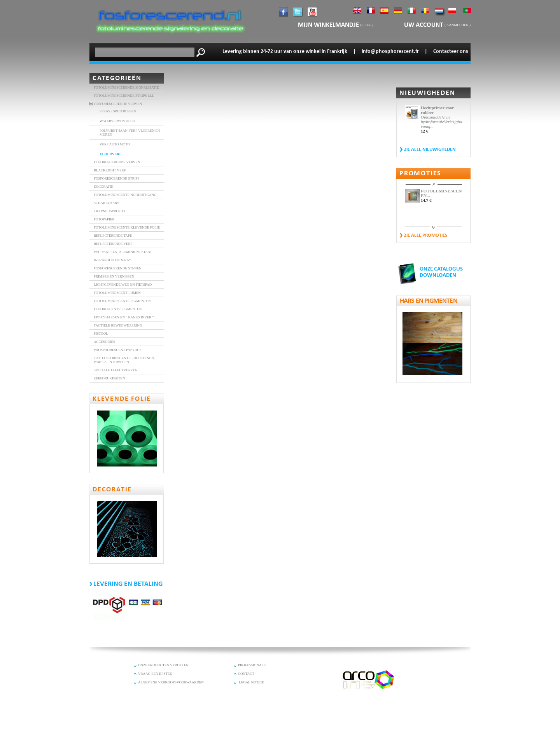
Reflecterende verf (113, 244)
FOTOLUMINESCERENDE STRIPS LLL (124, 96)
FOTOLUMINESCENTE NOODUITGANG (125, 195)
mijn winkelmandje (328, 25)
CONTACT (246, 674)
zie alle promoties (426, 235)
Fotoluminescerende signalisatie (126, 87)
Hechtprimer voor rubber (437, 110)
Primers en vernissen (114, 276)
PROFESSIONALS (252, 665)
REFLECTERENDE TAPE (113, 236)
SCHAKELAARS (107, 203)
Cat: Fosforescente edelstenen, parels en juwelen (124, 360)
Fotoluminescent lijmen (117, 293)
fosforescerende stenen (118, 268)
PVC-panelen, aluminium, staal (123, 252)
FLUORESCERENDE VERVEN (117, 162)
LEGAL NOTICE (251, 682)
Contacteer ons (451, 52)
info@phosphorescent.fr (390, 52)
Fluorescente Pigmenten (118, 309)
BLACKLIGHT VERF (110, 170)
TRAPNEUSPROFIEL (110, 211)
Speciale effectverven (116, 370)
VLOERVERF (110, 154)
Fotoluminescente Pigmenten (122, 301)
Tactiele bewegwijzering (118, 325)
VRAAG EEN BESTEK (155, 674)
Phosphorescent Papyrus (118, 350)
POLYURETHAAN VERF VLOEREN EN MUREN (130, 133)
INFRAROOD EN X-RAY (113, 260)
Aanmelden (458, 25)
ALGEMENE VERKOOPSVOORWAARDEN (171, 682)
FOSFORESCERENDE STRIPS (117, 178)
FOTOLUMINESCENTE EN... (441, 193)
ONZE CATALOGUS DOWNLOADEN (441, 272)
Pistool (101, 334)
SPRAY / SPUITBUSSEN (118, 111)
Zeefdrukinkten (109, 378)
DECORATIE (103, 187)
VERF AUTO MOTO (115, 144)
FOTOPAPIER (104, 219)
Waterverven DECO (117, 121)
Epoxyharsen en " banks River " (124, 317)
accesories (104, 342)
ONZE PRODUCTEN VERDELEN (163, 665)
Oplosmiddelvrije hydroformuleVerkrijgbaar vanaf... (441, 122)
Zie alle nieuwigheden (430, 149)
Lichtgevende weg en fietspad (123, 285)
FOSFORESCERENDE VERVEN (118, 104)
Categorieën (117, 78)
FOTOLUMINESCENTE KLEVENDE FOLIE (127, 227)
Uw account (424, 25)
